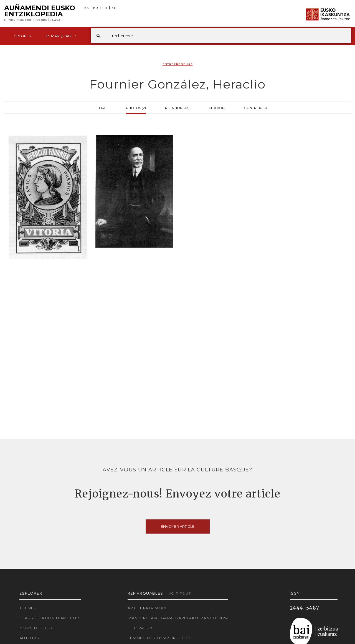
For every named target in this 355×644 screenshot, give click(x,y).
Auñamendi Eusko (40, 14)
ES (87, 8)
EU (96, 8)
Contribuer (256, 107)
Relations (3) (177, 107)
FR (105, 8)
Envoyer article (178, 526)
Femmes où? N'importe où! (159, 638)
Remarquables (62, 36)
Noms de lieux (36, 628)
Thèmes (28, 608)
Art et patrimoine (148, 608)
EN (114, 8)
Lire (103, 107)
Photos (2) (136, 107)
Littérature (141, 628)
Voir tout (180, 593)
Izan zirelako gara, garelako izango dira (178, 618)
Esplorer (21, 36)
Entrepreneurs (178, 64)
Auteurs (29, 638)
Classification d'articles (50, 618)
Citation (217, 107)
